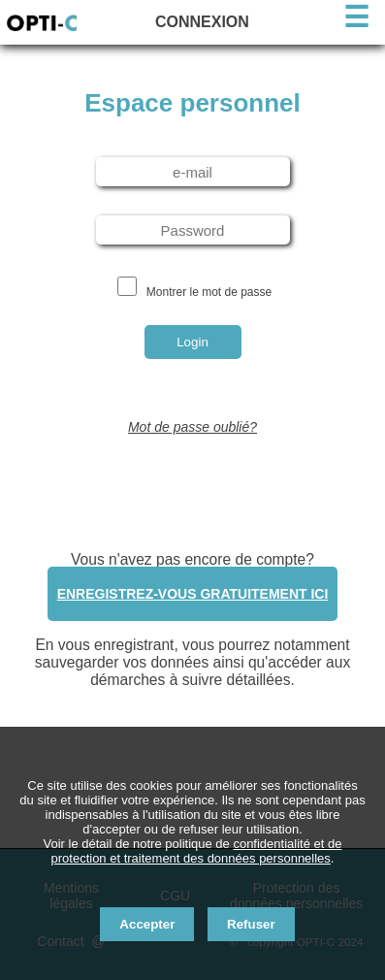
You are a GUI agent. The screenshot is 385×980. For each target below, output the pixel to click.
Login (192, 342)
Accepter (147, 924)
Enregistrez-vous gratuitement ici (193, 594)
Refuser (251, 924)
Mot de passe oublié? (192, 427)
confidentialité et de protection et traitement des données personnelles (197, 851)
